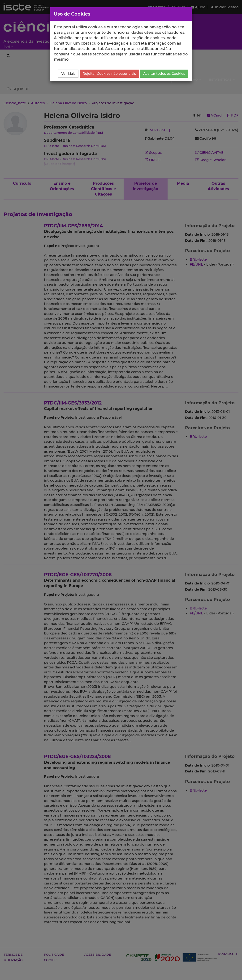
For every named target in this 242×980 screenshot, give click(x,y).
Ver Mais (68, 74)
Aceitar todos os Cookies (164, 74)
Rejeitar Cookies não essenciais (109, 74)
